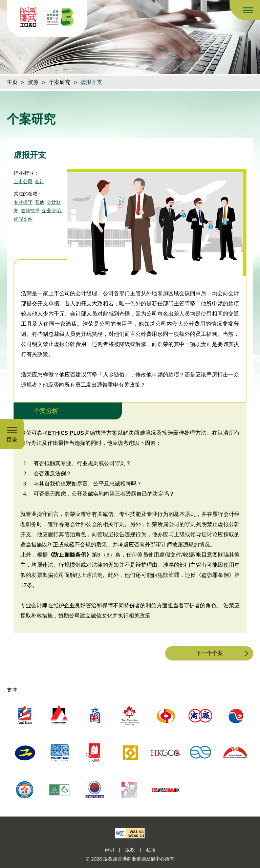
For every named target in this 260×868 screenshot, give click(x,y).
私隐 (151, 850)
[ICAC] (28, 17)
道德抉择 (30, 211)
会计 (40, 182)
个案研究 (60, 82)
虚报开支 (91, 82)
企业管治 (51, 211)
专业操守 (23, 202)
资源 (33, 82)
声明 (109, 850)
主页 (12, 82)
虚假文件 (23, 219)
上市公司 (23, 182)
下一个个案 (209, 653)
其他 (40, 202)
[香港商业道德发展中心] (60, 17)
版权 (130, 850)
